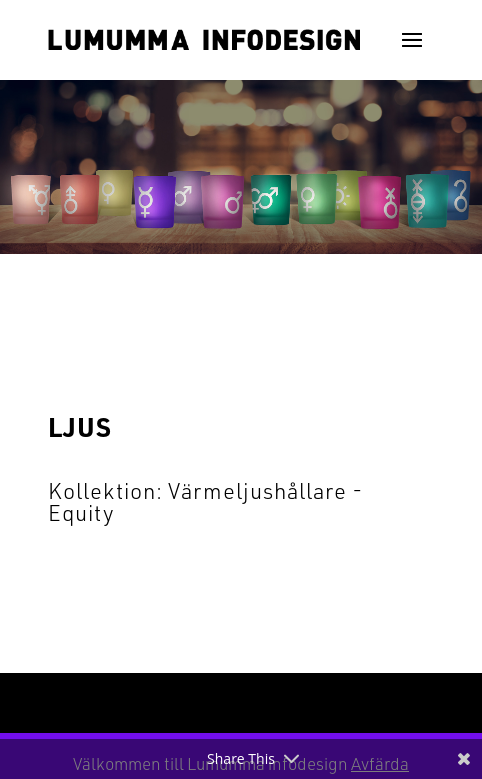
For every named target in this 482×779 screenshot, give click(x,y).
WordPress (387, 702)
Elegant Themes (208, 702)
